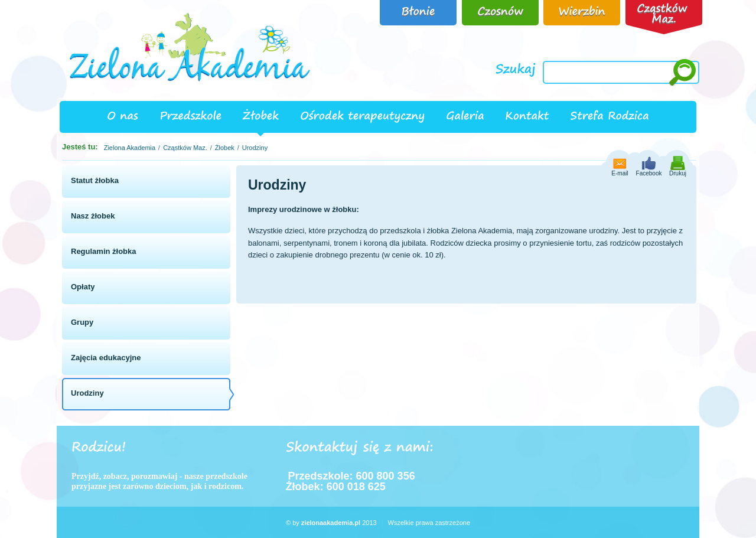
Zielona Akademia (130, 148)
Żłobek (225, 148)
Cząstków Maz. (185, 148)
